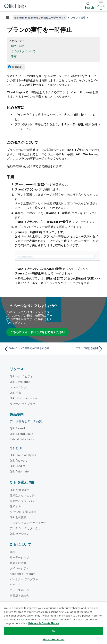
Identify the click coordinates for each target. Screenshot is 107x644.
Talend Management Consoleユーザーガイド (40, 18)
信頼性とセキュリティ (24, 495)
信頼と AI (16, 506)
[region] (53, 623)
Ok (53, 631)
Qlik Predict (17, 466)
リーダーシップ (19, 557)
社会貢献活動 (18, 563)
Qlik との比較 (18, 517)
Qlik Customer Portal (24, 398)
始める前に (18, 46)
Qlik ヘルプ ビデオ (21, 376)
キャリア (15, 585)
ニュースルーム (19, 590)
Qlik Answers (19, 460)
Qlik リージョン (20, 534)
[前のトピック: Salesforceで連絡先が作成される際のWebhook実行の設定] (28, 349)
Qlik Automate (19, 471)
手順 (14, 56)
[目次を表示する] (8, 18)
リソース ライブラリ (23, 404)
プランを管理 (78, 18)
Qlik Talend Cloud (22, 434)
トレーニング (18, 387)
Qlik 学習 (15, 393)
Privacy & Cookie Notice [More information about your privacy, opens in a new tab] (44, 623)
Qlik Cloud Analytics (23, 455)
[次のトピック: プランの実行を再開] (79, 349)
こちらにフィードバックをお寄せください (37, 332)
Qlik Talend (17, 428)
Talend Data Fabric (22, 439)
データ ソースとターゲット (27, 528)
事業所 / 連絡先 (19, 596)
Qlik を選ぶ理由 (20, 490)
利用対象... (18, 67)
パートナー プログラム (24, 579)
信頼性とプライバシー (24, 501)
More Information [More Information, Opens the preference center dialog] (53, 639)
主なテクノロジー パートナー (28, 523)
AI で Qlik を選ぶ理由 (23, 512)
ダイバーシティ (19, 568)
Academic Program (23, 574)
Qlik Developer (20, 382)
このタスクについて (23, 51)
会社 (12, 552)
